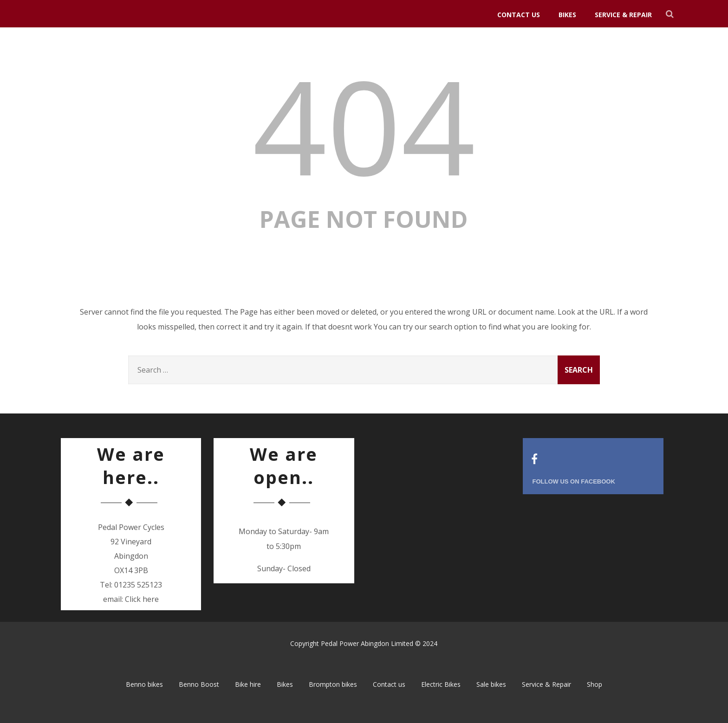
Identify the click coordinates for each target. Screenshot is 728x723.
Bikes (567, 15)
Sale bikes (491, 684)
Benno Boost (199, 684)
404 (364, 125)
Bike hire (248, 684)
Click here (142, 599)
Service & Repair (623, 15)
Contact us (519, 15)
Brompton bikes (333, 684)
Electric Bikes (441, 684)
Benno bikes (144, 684)
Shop (595, 684)
